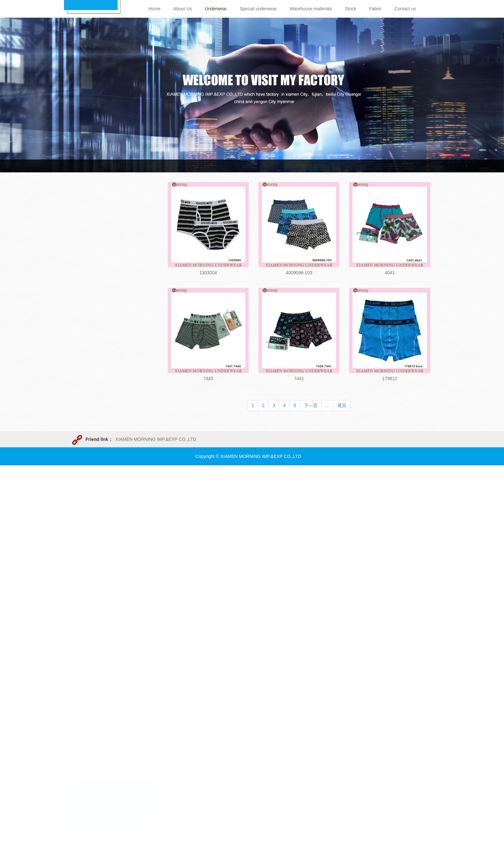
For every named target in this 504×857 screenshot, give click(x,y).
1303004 (208, 273)
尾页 (342, 406)
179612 (390, 378)
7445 (208, 378)
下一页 (311, 406)
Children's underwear (98, 355)
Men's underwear (94, 329)
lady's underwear (93, 342)
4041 (390, 273)
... (328, 406)
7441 (299, 378)
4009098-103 (299, 273)
